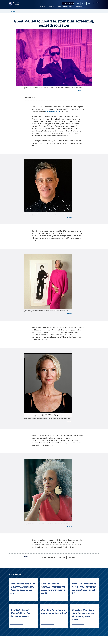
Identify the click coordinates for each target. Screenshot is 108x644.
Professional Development (65, 7)
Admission (51, 7)
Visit (77, 3)
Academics (42, 7)
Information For (80, 7)
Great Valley (62, 558)
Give (89, 3)
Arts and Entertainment (48, 558)
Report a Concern (68, 3)
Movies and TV (73, 558)
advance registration (52, 112)
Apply (83, 3)
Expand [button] (80, 91)
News (15, 11)
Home (10, 11)
